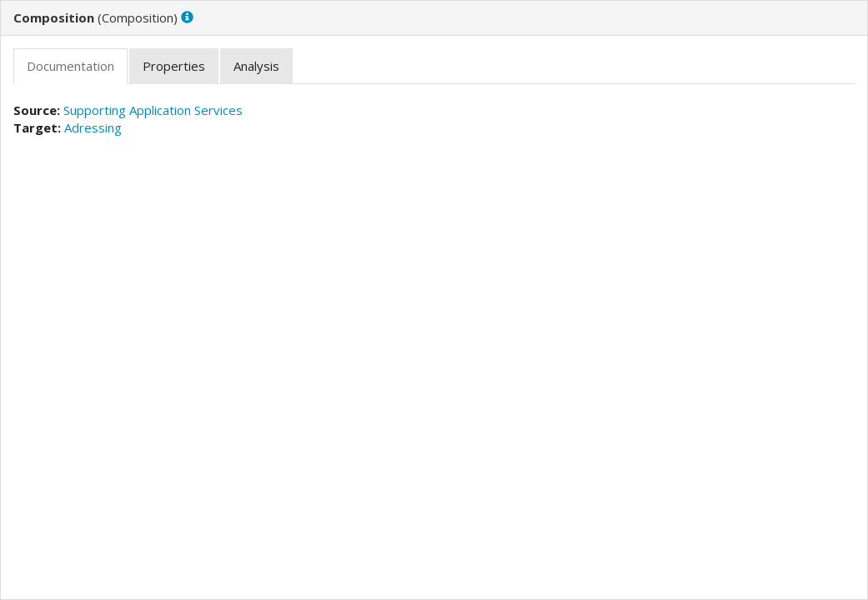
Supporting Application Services (153, 110)
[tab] (70, 66)
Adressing (93, 127)
